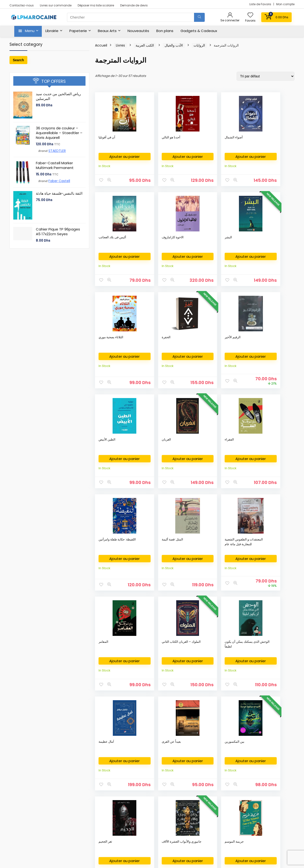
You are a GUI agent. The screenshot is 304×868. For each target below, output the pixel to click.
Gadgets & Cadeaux (199, 31)
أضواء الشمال (189, 137)
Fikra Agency (132, 854)
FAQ (211, 801)
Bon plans (165, 31)
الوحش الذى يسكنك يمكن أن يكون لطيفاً (193, 457)
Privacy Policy (218, 779)
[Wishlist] (250, 15)
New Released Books (29, 815)
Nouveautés (138, 31)
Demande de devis (134, 5)
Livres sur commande (56, 5)
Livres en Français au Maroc (34, 794)
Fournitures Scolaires (126, 779)
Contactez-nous (22, 5)
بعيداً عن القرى (271, 453)
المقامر (103, 453)
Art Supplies (119, 786)
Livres (120, 45)
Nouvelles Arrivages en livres (35, 801)
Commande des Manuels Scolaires (138, 794)
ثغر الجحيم (146, 556)
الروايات (199, 45)
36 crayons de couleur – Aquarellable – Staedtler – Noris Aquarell (59, 133)
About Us (215, 772)
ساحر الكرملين (230, 662)
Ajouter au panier (113, 158)
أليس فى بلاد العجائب (229, 140)
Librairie (52, 31)
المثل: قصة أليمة (231, 347)
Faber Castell (59, 181)
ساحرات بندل (270, 662)
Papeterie (78, 31)
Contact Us (216, 794)
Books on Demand (27, 836)
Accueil (101, 45)
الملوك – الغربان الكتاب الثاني (150, 455)
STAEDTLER (57, 151)
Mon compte (285, 4)
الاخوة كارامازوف (272, 137)
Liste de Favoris (261, 4)
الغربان (103, 347)
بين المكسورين (108, 556)
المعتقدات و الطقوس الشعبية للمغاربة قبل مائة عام (273, 354)
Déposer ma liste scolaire (96, 5)
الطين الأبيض (270, 241)
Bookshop (20, 772)
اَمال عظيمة (228, 453)
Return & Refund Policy (225, 786)
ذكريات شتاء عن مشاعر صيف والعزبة (150, 667)
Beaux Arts (107, 31)
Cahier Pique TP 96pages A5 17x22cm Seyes (58, 232)
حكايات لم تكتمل (272, 556)
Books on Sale (24, 829)
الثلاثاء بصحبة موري (152, 241)
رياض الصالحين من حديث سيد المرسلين (58, 96)
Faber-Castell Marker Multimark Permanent (55, 165)
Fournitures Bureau (125, 772)
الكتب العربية (145, 45)
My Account (217, 808)
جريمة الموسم (230, 556)
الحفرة (184, 241)
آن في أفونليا (107, 137)
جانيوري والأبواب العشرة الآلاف (191, 558)
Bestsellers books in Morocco (35, 822)
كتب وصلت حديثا (23, 808)
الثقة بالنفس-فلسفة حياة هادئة (59, 193)
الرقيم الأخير (229, 241)
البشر (102, 241)
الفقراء (144, 347)
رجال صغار (187, 662)
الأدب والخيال (174, 45)
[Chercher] (199, 17)
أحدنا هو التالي (149, 137)
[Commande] (266, 76)
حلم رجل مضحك (109, 662)
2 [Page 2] (195, 728)
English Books (23, 786)
